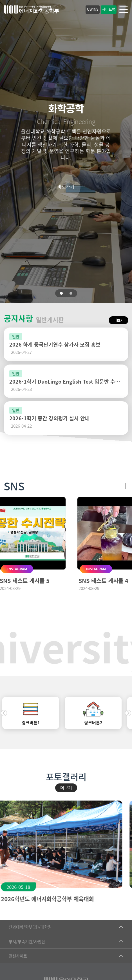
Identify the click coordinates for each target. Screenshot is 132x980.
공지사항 (18, 318)
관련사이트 (18, 956)
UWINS (93, 9)
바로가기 (66, 186)
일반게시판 (50, 319)
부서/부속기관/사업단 (27, 941)
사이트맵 (109, 9)
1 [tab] (61, 293)
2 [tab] (71, 293)
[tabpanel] (66, 151)
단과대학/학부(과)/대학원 (30, 927)
